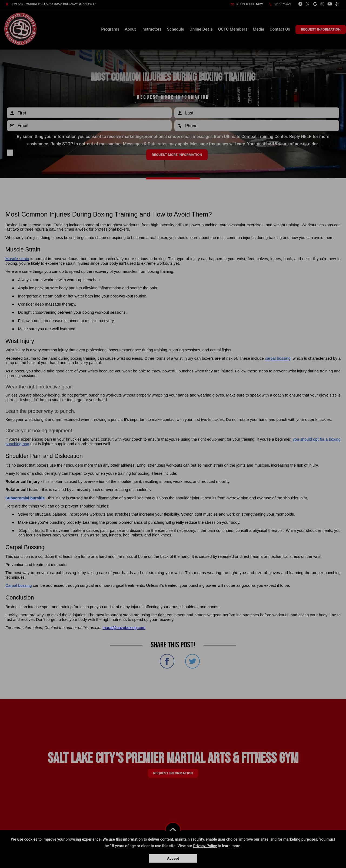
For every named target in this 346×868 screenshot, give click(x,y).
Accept (173, 858)
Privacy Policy (205, 846)
